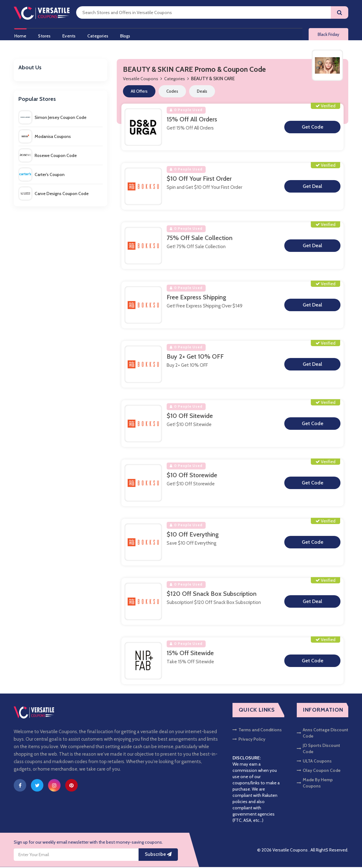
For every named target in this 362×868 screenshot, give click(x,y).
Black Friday (328, 35)
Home (20, 35)
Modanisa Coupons (45, 137)
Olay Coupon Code (319, 771)
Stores (45, 35)
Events (70, 35)
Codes (172, 92)
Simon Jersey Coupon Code (53, 118)
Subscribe (158, 856)
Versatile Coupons (141, 80)
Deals (202, 92)
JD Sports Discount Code (318, 749)
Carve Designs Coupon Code (54, 194)
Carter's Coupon (42, 175)
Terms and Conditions (257, 731)
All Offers (139, 92)
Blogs (127, 35)
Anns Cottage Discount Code (323, 734)
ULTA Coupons (314, 762)
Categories (99, 35)
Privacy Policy (249, 740)
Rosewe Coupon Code (48, 156)
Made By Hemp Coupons (315, 784)
